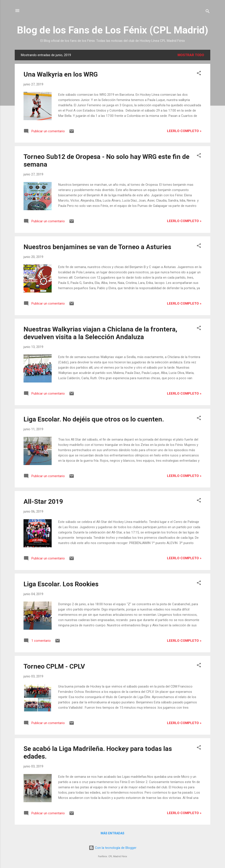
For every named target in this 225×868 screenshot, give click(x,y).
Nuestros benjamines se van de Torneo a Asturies (97, 247)
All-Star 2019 (43, 501)
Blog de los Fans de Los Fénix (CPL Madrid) (112, 30)
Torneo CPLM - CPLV (54, 666)
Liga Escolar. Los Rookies (61, 584)
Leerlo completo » (184, 131)
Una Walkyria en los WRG (61, 74)
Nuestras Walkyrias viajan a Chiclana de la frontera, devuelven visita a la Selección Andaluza (100, 333)
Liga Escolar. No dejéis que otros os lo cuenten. (94, 419)
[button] (199, 74)
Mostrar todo (191, 55)
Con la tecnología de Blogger (113, 848)
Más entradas (112, 833)
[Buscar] (208, 12)
